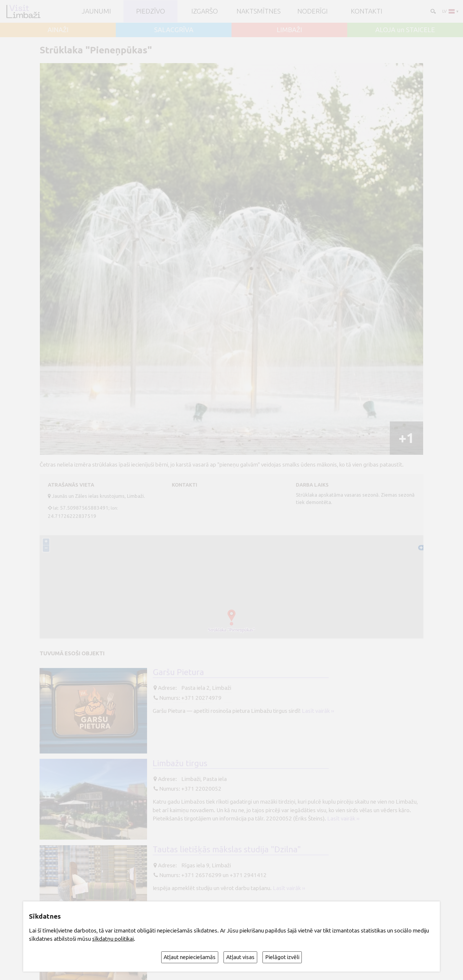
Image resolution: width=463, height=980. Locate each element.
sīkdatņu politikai (113, 939)
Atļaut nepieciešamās (190, 957)
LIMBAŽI (289, 30)
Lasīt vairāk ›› (318, 711)
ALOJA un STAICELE (405, 30)
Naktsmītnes (259, 11)
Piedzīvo (151, 11)
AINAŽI (58, 30)
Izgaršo (205, 11)
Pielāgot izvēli (282, 957)
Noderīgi (313, 11)
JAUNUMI (96, 11)
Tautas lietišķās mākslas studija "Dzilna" (227, 849)
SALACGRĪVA (174, 30)
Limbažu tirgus (180, 763)
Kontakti (367, 11)
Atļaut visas (240, 957)
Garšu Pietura (178, 672)
